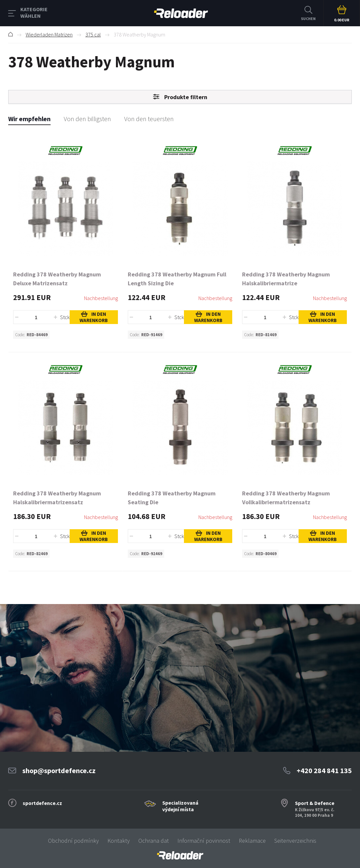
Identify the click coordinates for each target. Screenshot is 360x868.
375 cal (93, 34)
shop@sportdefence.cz (59, 770)
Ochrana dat (154, 841)
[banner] (180, 855)
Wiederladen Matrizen (49, 34)
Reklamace (252, 841)
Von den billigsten (87, 119)
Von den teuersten (149, 119)
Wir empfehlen (29, 119)
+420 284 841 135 (324, 770)
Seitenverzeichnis (295, 841)
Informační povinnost (204, 841)
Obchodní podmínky (73, 841)
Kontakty (119, 841)
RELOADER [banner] (181, 13)
